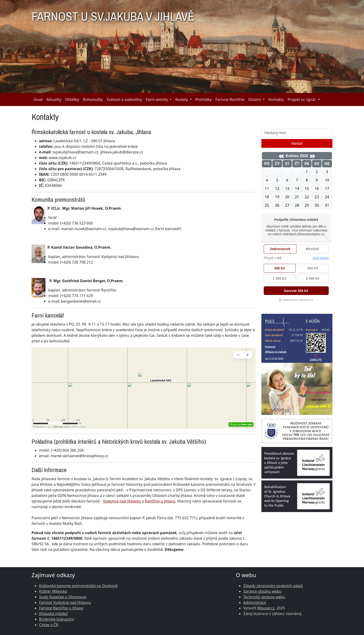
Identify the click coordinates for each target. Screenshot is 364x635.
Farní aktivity (157, 99)
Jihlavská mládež (53, 614)
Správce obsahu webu (262, 591)
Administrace (255, 602)
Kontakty (276, 99)
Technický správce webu (264, 597)
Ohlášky (72, 99)
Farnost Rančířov (230, 99)
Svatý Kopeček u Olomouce (63, 597)
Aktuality (54, 99)
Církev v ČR (49, 625)
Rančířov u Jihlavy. (160, 501)
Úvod (38, 99)
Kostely (182, 99)
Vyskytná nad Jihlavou (122, 501)
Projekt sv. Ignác (302, 99)
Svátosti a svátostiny (124, 99)
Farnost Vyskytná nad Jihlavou (65, 602)
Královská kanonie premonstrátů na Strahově (78, 586)
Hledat (297, 143)
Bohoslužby (93, 99)
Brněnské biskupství (57, 619)
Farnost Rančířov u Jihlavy (61, 608)
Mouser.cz (266, 608)
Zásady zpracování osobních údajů (273, 586)
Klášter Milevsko (53, 591)
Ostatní (255, 99)
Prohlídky (204, 99)
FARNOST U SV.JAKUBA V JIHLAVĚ (113, 14)
